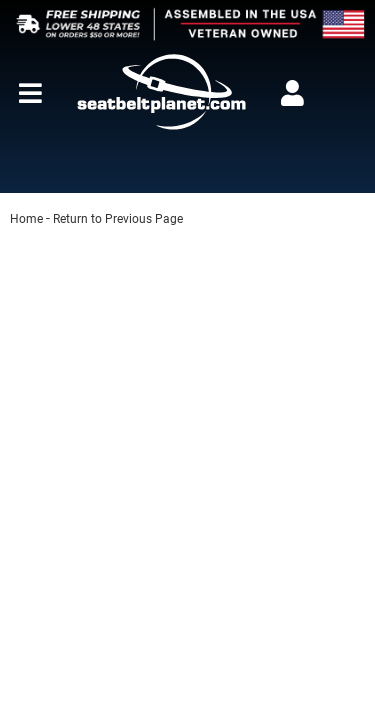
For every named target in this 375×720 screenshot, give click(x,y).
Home (26, 219)
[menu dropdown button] (30, 93)
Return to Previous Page (118, 219)
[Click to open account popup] (292, 93)
